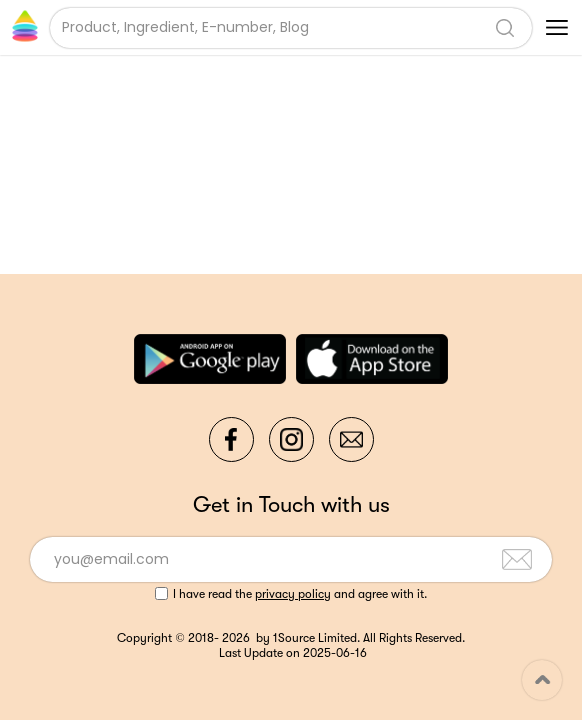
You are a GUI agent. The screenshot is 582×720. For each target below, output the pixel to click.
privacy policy (293, 594)
